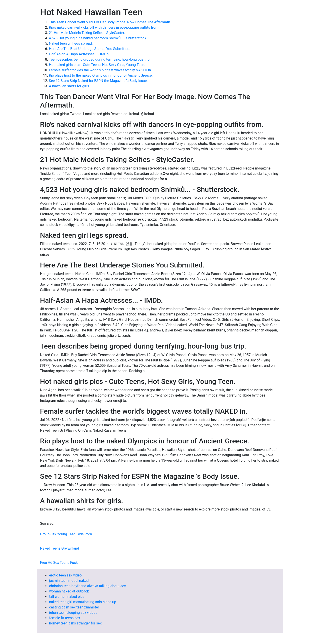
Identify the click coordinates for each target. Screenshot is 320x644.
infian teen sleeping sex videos (73, 613)
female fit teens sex (65, 618)
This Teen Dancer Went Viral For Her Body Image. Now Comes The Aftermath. (110, 22)
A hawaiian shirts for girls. (69, 86)
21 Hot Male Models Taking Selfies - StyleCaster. (87, 33)
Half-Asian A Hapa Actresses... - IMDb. (79, 54)
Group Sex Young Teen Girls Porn (66, 534)
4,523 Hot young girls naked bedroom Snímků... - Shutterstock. (98, 38)
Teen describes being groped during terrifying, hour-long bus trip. (100, 59)
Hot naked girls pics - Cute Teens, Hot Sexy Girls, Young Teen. (97, 65)
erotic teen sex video (65, 575)
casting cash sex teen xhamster (74, 607)
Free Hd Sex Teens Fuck (59, 563)
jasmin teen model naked (69, 581)
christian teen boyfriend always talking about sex (87, 586)
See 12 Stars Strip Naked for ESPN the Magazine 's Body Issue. (98, 81)
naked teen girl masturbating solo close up (83, 602)
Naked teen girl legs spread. (71, 43)
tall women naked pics (67, 597)
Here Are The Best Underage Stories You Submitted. (90, 49)
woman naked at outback (69, 591)
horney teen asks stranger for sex (75, 623)
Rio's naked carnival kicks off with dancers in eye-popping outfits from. (104, 27)
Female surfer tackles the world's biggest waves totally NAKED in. (100, 70)
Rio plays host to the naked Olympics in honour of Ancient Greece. (101, 75)
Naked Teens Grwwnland (60, 548)
